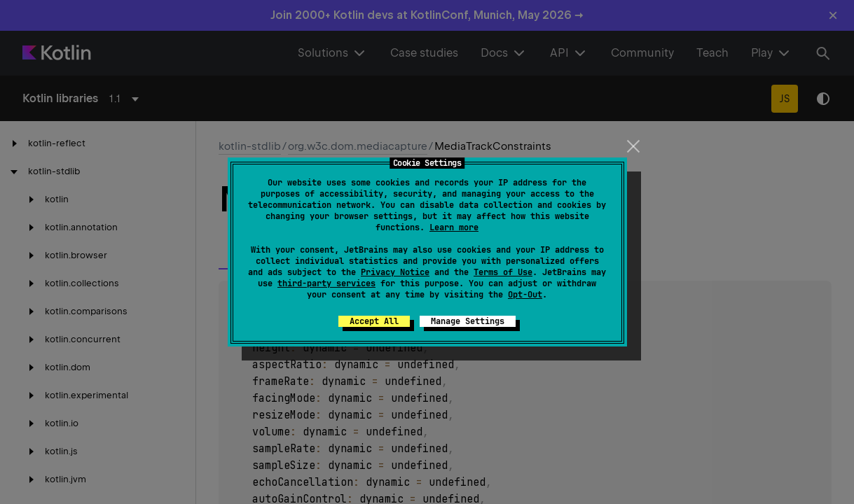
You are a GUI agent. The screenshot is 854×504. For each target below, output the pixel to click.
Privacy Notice (395, 272)
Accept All (374, 321)
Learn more (454, 227)
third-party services (326, 283)
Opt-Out (525, 295)
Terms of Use (503, 272)
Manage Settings (468, 321)
